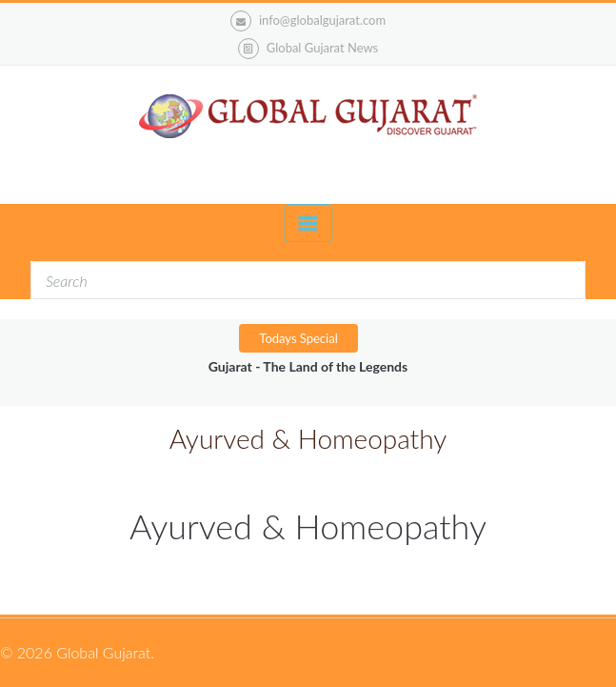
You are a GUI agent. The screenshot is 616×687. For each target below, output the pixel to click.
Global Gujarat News (322, 48)
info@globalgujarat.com (308, 21)
